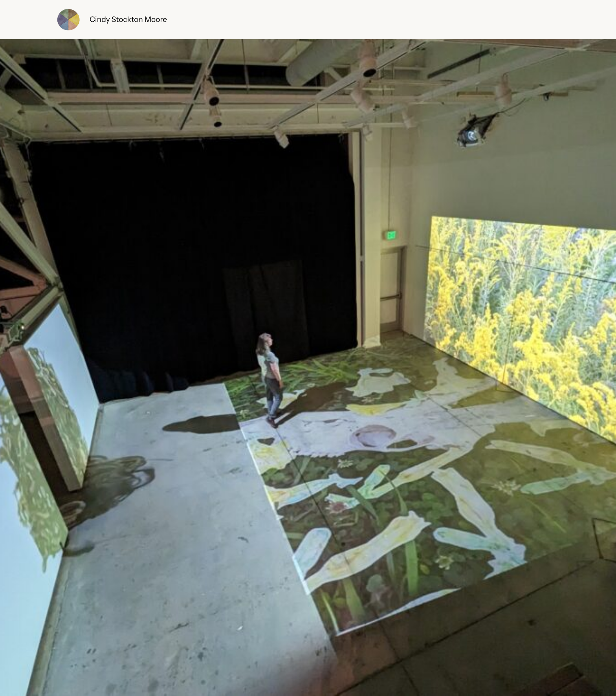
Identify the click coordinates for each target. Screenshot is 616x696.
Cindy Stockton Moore (128, 19)
